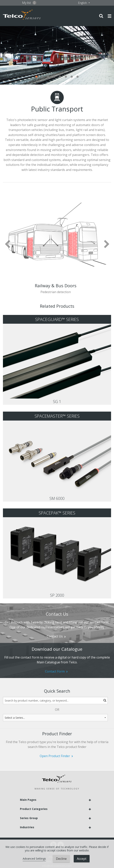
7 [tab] (72, 77)
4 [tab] (54, 77)
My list (29, 3)
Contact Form (55, 671)
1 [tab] (37, 77)
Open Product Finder (55, 756)
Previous (4, 55)
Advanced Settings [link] (34, 859)
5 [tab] (60, 77)
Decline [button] (61, 859)
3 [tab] (48, 77)
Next (110, 55)
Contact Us (55, 636)
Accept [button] (82, 859)
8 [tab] (78, 77)
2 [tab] (42, 77)
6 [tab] (66, 77)
